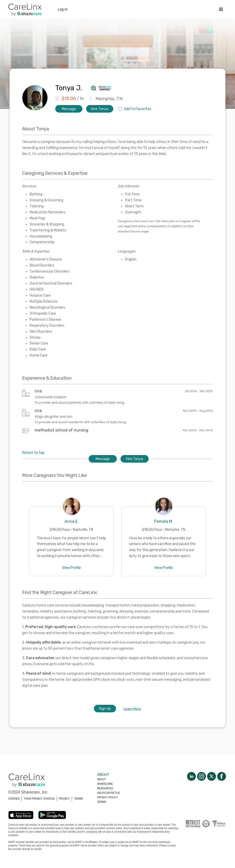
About (101, 779)
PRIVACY (64, 799)
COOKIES (14, 799)
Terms (102, 802)
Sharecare (105, 784)
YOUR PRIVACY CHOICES (39, 799)
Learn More (132, 709)
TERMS (78, 799)
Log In (63, 9)
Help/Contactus (108, 793)
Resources (105, 788)
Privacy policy (107, 797)
